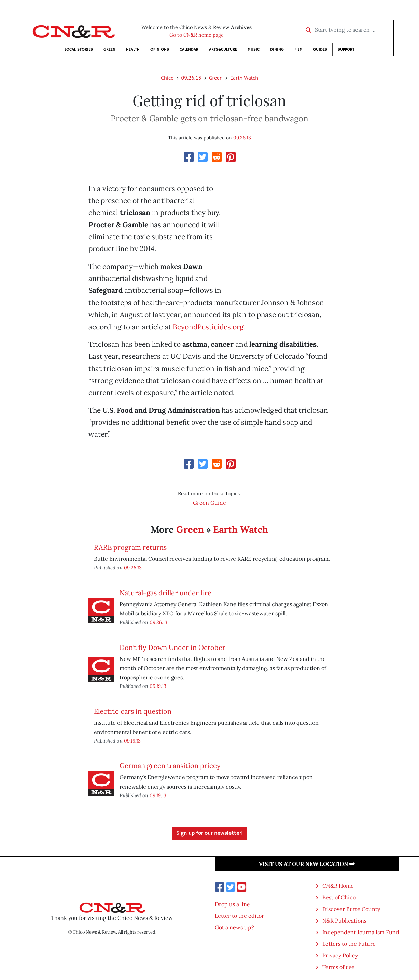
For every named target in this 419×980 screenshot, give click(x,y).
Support (346, 49)
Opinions (160, 49)
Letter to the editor (239, 916)
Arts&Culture (223, 49)
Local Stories (79, 49)
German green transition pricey (170, 766)
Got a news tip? (234, 927)
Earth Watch (244, 78)
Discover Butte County (351, 909)
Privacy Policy (340, 955)
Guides (320, 49)
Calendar (189, 49)
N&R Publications (344, 921)
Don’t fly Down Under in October (172, 647)
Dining (277, 49)
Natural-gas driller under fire (165, 593)
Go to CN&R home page (197, 35)
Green (109, 49)
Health (133, 49)
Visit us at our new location (307, 864)
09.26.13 (191, 78)
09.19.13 (158, 686)
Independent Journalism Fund (361, 932)
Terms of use (338, 967)
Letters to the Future (349, 944)
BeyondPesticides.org (208, 327)
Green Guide (209, 503)
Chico (167, 78)
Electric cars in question (133, 711)
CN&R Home (338, 886)
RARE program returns (130, 547)
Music (254, 49)
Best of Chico (339, 897)
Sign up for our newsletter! (209, 833)
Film (298, 49)
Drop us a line (232, 904)
